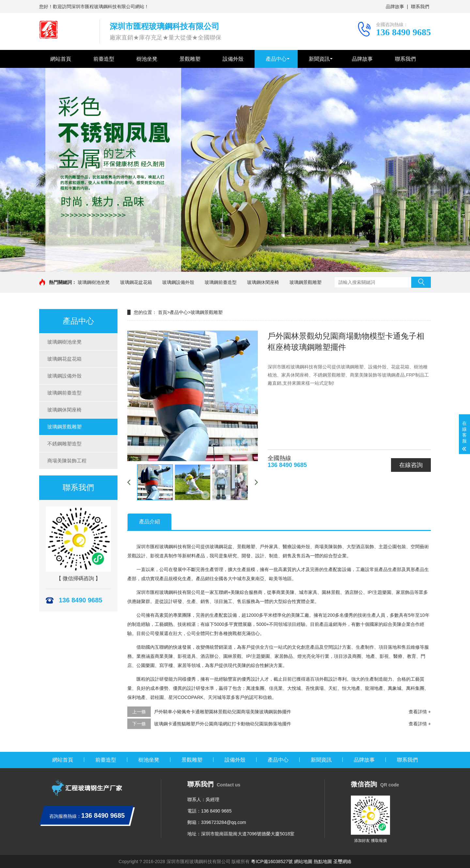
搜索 (421, 282)
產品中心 (276, 59)
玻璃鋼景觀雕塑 (305, 282)
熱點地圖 (323, 861)
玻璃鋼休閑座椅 (263, 282)
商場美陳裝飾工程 (67, 461)
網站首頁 (61, 59)
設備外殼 (233, 59)
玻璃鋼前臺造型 (221, 282)
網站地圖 (303, 861)
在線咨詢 (411, 465)
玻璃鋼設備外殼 (178, 282)
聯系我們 (420, 7)
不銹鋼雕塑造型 (64, 444)
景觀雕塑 (190, 59)
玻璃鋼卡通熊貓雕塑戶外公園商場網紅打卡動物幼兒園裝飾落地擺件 (223, 724)
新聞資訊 (319, 59)
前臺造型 (104, 59)
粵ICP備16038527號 (272, 861)
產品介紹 (149, 522)
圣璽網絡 (342, 861)
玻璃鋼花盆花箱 (136, 282)
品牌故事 (395, 7)
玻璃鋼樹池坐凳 (94, 282)
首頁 (163, 312)
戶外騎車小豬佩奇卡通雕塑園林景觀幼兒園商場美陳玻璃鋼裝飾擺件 (223, 712)
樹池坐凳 (147, 59)
